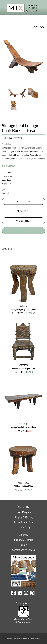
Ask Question (24, 221)
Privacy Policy (23, 527)
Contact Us (24, 507)
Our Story (23, 535)
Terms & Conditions (23, 522)
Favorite (23, 211)
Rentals (23, 545)
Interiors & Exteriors (23, 540)
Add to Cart (24, 201)
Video (23, 231)
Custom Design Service (23, 550)
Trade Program (23, 512)
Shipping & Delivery (23, 517)
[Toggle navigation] (5, 8)
